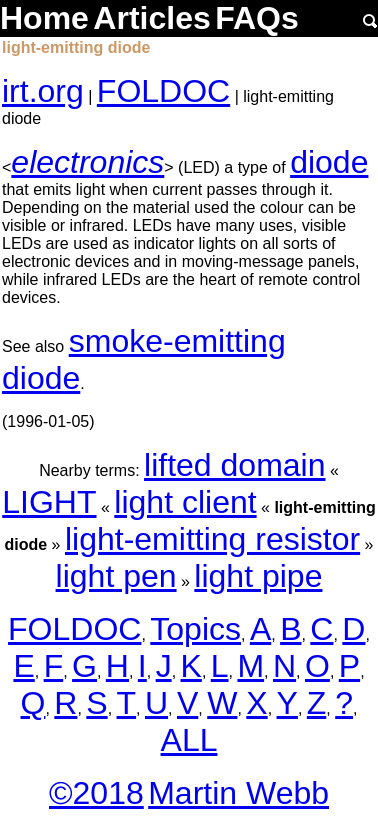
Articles (151, 18)
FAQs (257, 18)
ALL (189, 740)
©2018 (96, 793)
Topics (195, 629)
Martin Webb (238, 793)
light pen (116, 576)
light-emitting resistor (212, 539)
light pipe (258, 576)
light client (185, 502)
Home (44, 18)
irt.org (43, 91)
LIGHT (49, 502)
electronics (87, 162)
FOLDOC (163, 91)
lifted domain (234, 465)
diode (329, 162)
